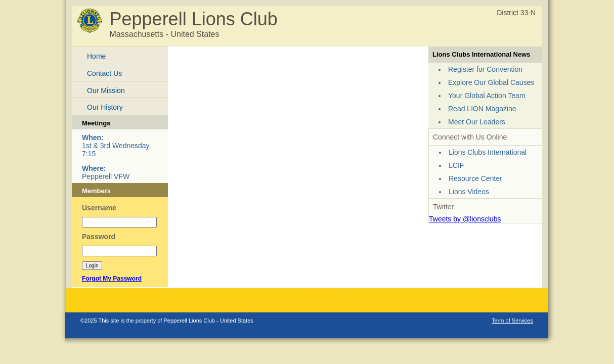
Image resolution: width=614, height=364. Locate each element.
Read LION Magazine (482, 109)
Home (96, 56)
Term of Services (512, 321)
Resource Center (475, 178)
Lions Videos (469, 192)
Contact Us (104, 73)
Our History (105, 107)
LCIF (456, 165)
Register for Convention (485, 69)
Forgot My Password (112, 279)
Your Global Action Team (487, 96)
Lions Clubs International (488, 152)
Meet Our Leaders (477, 122)
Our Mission (106, 90)
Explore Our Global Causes (491, 82)
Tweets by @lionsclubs (465, 219)
